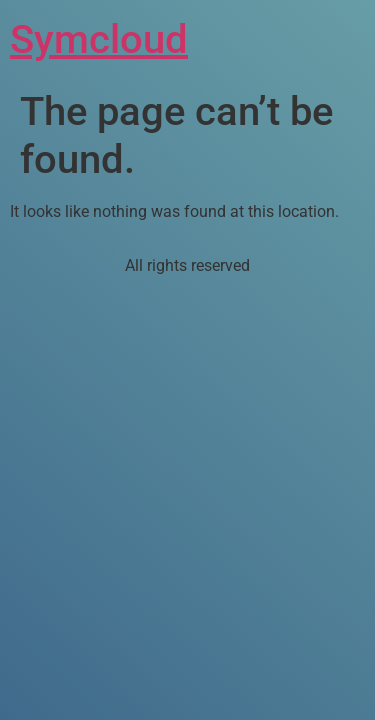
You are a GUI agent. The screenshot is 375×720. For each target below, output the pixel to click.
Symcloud (99, 39)
